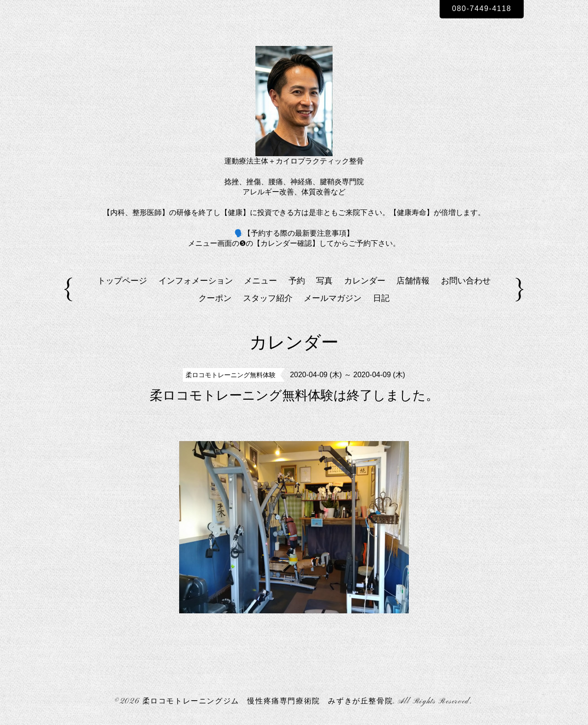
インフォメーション (196, 281)
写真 (324, 281)
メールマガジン (333, 298)
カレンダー (365, 281)
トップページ (122, 281)
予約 (297, 281)
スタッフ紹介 (268, 298)
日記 (381, 298)
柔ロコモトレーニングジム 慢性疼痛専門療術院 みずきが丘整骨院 (268, 702)
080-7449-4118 (482, 8)
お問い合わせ (466, 281)
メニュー (260, 281)
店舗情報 (413, 281)
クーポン (215, 298)
